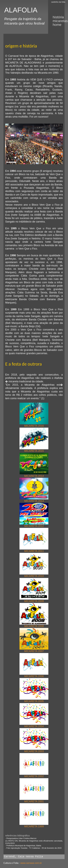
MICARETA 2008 (34, 625)
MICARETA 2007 (34, 650)
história (58, 17)
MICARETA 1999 (34, 825)
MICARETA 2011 (34, 550)
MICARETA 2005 (34, 700)
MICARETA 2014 (34, 475)
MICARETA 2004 (34, 725)
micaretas (60, 21)
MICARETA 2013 (34, 500)
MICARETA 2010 (34, 575)
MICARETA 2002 (34, 775)
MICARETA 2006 (34, 675)
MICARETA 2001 (34, 800)
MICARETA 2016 (34, 425)
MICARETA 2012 (34, 525)
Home (57, 25)
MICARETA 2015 (34, 450)
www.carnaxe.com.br (31, 863)
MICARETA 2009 (34, 600)
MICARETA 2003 (34, 750)
